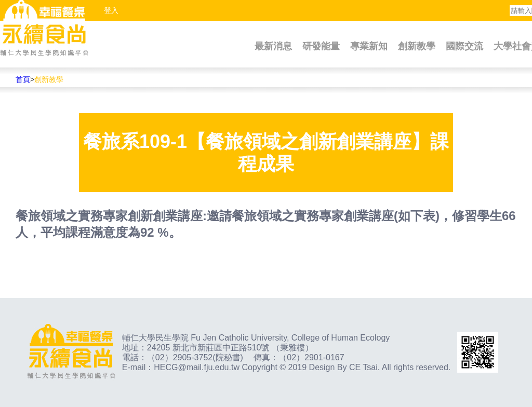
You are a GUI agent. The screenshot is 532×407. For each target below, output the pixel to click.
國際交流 (464, 46)
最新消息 (273, 46)
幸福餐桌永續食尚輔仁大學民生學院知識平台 (44, 29)
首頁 (23, 79)
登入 (111, 10)
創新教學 (417, 46)
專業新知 (369, 46)
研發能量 (321, 46)
